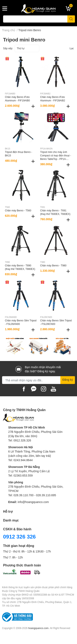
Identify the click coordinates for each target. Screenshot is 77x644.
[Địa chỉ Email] (38, 380)
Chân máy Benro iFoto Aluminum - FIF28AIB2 (53, 99)
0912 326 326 (19, 536)
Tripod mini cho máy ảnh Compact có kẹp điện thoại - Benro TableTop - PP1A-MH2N (56, 157)
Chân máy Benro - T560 (18, 210)
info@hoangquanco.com (33, 502)
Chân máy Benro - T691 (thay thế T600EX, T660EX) (55, 212)
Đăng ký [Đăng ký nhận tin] (68, 380)
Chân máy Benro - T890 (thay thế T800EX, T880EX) (20, 267)
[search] (71, 19)
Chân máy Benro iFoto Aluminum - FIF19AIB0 (17, 99)
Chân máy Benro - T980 (53, 265)
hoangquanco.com (38, 628)
